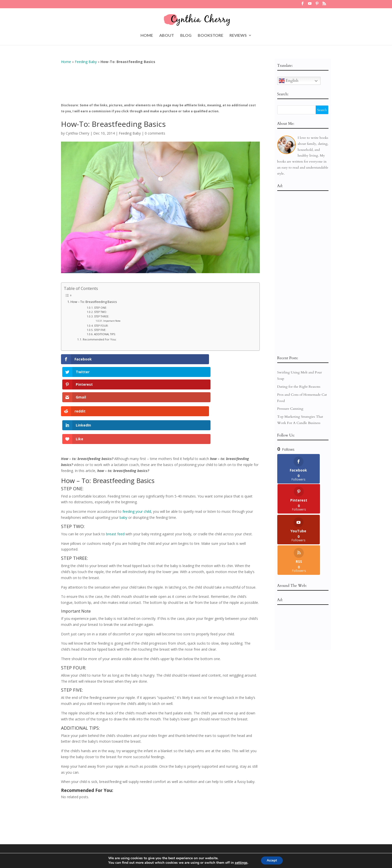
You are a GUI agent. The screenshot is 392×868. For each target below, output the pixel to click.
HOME (147, 36)
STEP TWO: (100, 312)
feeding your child (137, 446)
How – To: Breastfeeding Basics (94, 302)
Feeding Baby (86, 62)
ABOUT (167, 36)
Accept (272, 860)
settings (239, 862)
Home (66, 62)
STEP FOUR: (101, 326)
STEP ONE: (100, 308)
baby (123, 451)
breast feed (115, 468)
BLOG (186, 36)
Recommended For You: (100, 339)
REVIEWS (238, 36)
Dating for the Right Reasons (299, 387)
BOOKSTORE (210, 36)
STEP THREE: (102, 316)
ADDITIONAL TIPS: (105, 334)
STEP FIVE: (100, 330)
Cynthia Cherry (77, 133)
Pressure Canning (290, 409)
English (289, 81)
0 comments (155, 133)
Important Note (112, 321)
